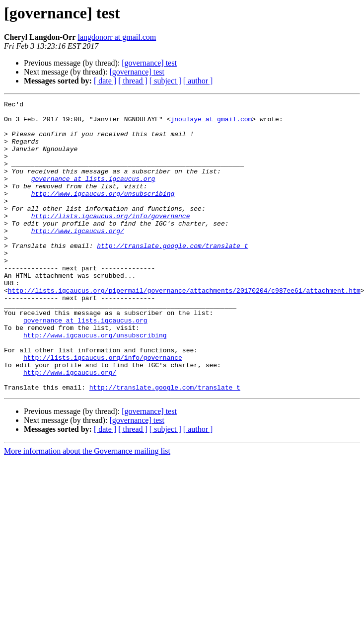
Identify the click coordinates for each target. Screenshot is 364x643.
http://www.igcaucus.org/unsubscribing (103, 213)
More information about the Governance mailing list (87, 509)
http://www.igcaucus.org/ (78, 257)
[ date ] (105, 81)
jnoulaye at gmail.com (211, 123)
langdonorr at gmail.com (117, 37)
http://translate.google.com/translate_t (172, 275)
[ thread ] (133, 81)
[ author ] (198, 81)
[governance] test (149, 63)
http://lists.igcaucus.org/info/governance (111, 240)
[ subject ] (165, 81)
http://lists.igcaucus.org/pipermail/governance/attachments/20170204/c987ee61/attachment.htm (184, 329)
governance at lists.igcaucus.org (93, 195)
